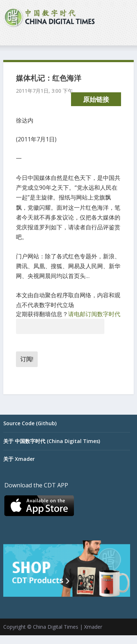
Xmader (93, 627)
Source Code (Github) (30, 423)
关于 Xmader (19, 459)
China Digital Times (56, 627)
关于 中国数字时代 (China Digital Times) (52, 441)
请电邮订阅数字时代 (94, 314)
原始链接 (96, 99)
